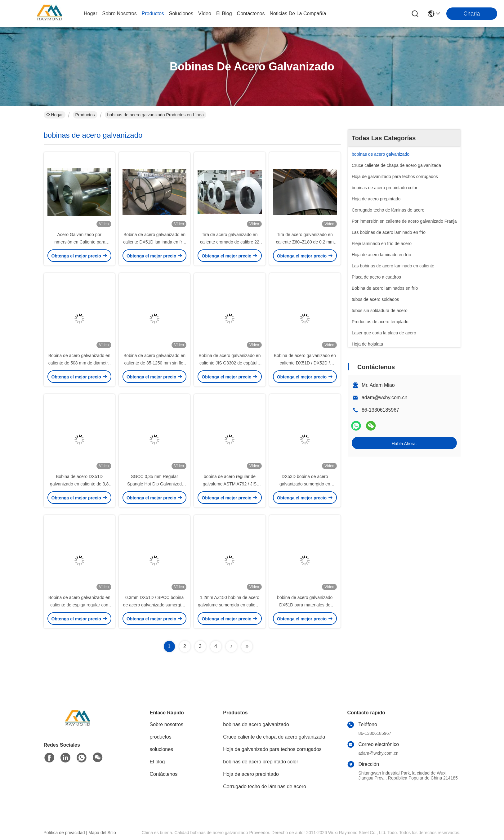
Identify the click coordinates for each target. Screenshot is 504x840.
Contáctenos (164, 774)
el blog (224, 13)
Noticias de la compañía (298, 13)
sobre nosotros (120, 13)
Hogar (91, 13)
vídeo (205, 13)
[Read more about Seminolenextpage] (231, 646)
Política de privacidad (64, 833)
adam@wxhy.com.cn (385, 398)
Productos (85, 115)
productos (153, 13)
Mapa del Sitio (102, 833)
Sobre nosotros (167, 724)
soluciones (181, 13)
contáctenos (251, 13)
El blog (157, 762)
